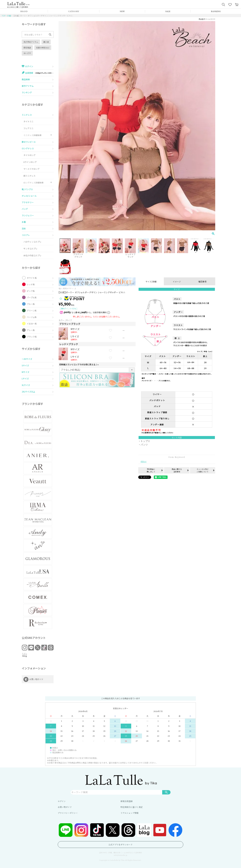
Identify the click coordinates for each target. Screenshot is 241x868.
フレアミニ (28, 128)
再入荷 (46, 42)
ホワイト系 (32, 278)
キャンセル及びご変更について (203, 470)
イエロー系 (32, 324)
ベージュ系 (32, 317)
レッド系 (31, 284)
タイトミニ (28, 121)
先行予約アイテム (31, 42)
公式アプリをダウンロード (120, 844)
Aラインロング (30, 162)
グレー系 (31, 330)
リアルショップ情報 (129, 813)
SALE (168, 11)
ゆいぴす (27, 53)
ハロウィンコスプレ (32, 242)
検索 (166, 792)
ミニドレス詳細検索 (32, 135)
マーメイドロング (31, 169)
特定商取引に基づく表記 (132, 807)
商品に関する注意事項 (177, 470)
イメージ (177, 281)
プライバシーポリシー (68, 813)
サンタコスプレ (30, 248)
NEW (122, 11)
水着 (9, 16)
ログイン (62, 801)
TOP (4, 16)
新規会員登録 (127, 801)
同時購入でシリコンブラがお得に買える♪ (79, 364)
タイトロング (29, 155)
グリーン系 (32, 310)
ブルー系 (31, 304)
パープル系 (32, 297)
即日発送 (27, 48)
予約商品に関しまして (151, 470)
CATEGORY (74, 11)
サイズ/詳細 (151, 281)
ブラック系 (32, 337)
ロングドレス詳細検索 (33, 182)
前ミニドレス (29, 176)
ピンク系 (31, 291)
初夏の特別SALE (43, 48)
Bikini (144, 461)
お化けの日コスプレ (32, 255)
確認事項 (202, 281)
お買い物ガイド (65, 807)
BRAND (24, 11)
